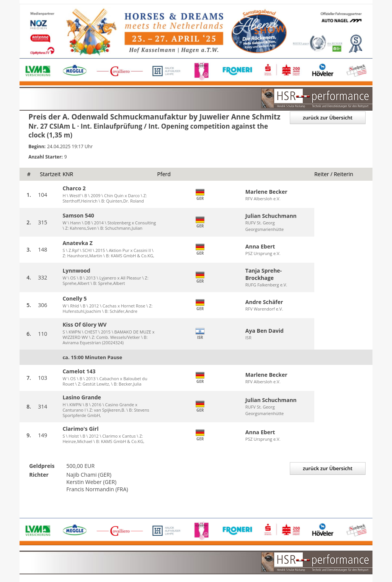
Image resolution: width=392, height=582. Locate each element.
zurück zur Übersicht (328, 118)
